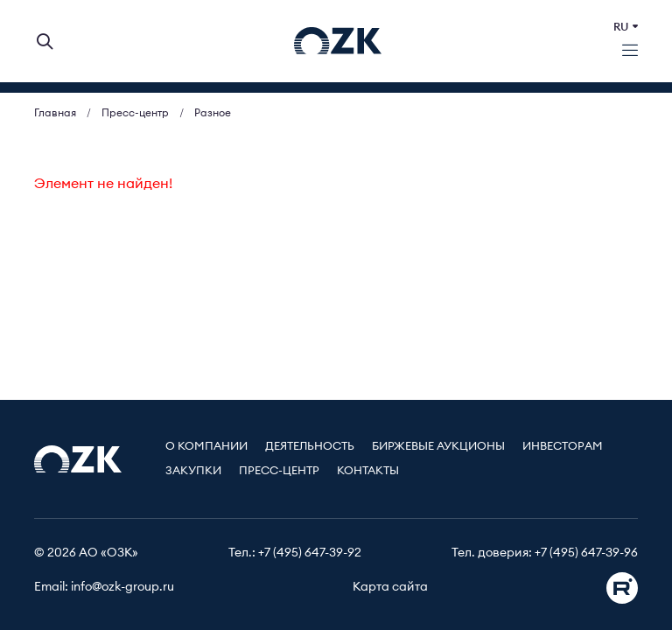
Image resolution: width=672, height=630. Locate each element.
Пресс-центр (279, 471)
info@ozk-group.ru (122, 587)
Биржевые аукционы (438, 447)
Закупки (193, 471)
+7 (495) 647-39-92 (310, 553)
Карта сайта (390, 587)
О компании (206, 447)
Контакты (368, 471)
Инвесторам (563, 447)
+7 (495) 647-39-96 (586, 553)
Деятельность (310, 447)
